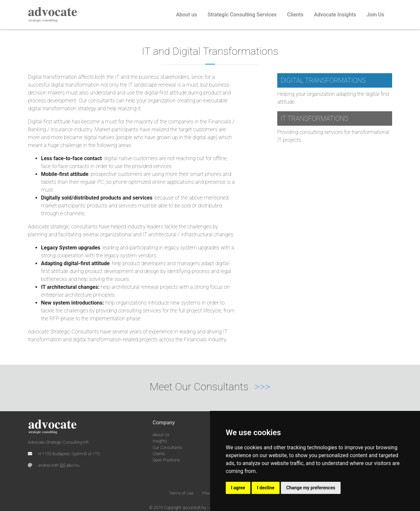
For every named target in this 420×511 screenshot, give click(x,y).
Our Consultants (167, 447)
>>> (262, 387)
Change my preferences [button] (311, 488)
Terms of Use (181, 493)
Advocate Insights (335, 15)
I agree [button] (238, 488)
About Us (161, 435)
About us (186, 15)
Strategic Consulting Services (242, 15)
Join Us (375, 15)
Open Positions (166, 460)
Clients (295, 15)
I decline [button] (266, 488)
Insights (160, 441)
